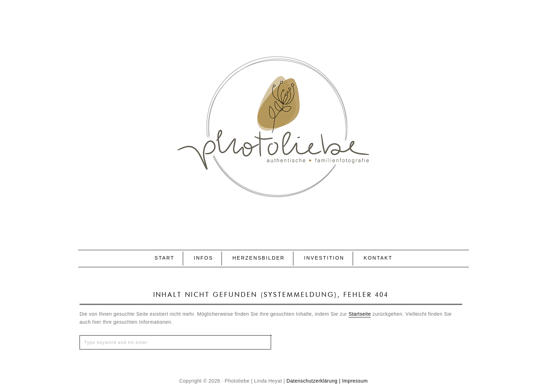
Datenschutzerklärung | (313, 381)
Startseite (360, 314)
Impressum (355, 381)
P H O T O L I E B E (273, 114)
